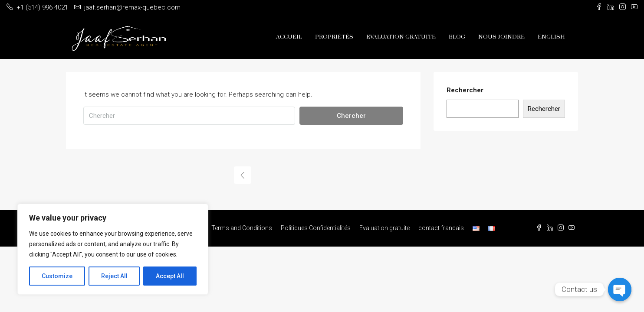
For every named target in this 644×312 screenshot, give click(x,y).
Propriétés (334, 37)
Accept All (170, 276)
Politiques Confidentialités (316, 228)
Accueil (289, 37)
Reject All (114, 276)
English (551, 37)
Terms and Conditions (242, 228)
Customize (57, 276)
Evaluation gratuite (401, 37)
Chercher (351, 116)
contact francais (441, 228)
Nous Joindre (501, 37)
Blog (457, 37)
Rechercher (465, 90)
